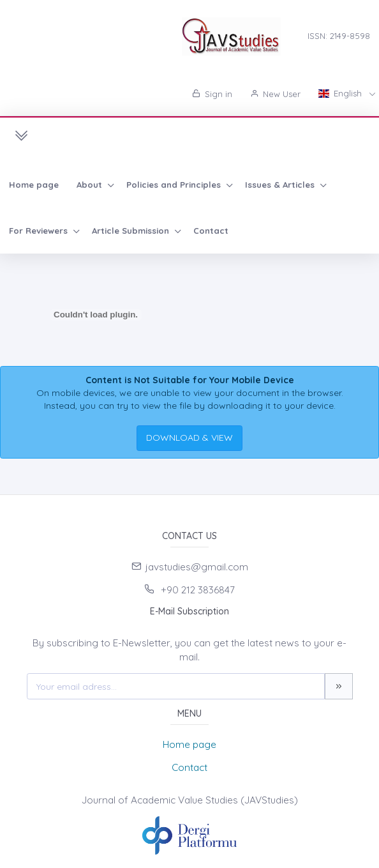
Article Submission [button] (132, 231)
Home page (34, 185)
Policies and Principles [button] (175, 185)
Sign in (212, 94)
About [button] (91, 185)
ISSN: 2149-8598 (339, 36)
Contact (211, 231)
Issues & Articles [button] (281, 185)
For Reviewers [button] (40, 231)
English (341, 93)
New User (275, 94)
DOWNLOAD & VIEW (189, 438)
